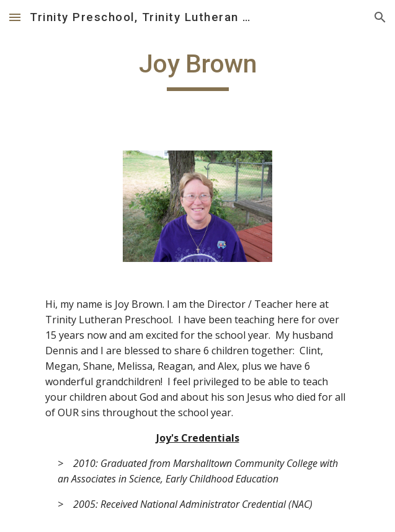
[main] (197, 69)
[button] (15, 17)
